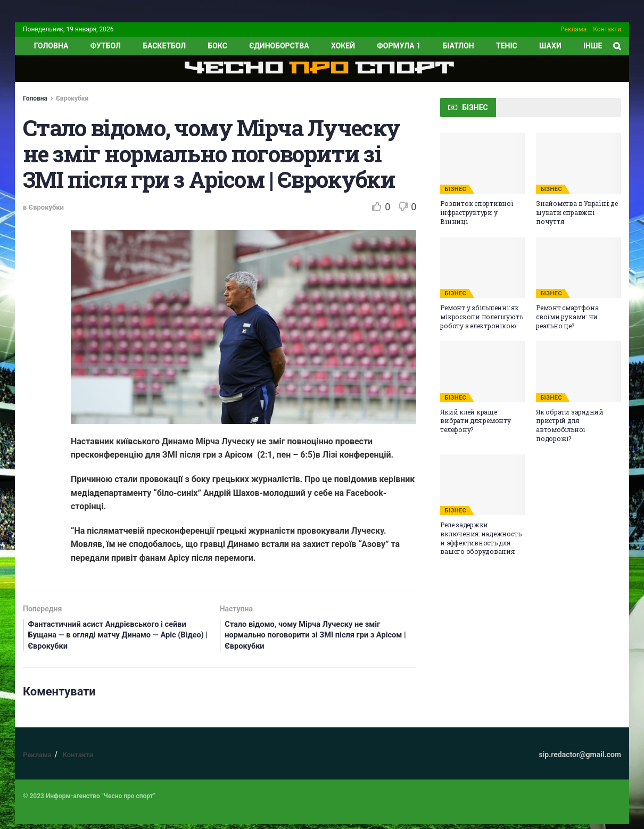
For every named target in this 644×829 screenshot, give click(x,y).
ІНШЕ (593, 46)
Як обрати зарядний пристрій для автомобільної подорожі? (570, 425)
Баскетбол (164, 46)
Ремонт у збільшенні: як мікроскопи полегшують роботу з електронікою (481, 317)
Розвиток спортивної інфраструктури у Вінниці (477, 212)
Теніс (507, 46)
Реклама (573, 29)
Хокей (343, 46)
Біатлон (458, 46)
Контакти (607, 29)
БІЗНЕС (455, 189)
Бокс (217, 46)
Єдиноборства (279, 46)
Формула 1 (399, 46)
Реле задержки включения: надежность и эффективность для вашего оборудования (481, 538)
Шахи (550, 46)
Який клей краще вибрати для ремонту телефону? (475, 421)
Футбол (106, 46)
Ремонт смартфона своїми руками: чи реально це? (567, 317)
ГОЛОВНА (51, 46)
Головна (35, 98)
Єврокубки (72, 98)
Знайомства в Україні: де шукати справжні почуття (577, 212)
